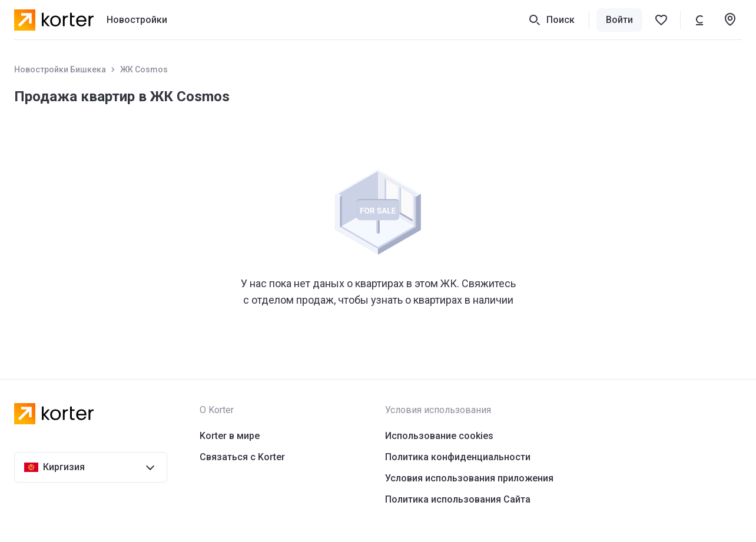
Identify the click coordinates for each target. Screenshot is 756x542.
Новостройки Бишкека (60, 69)
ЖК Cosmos (144, 69)
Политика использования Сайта (458, 499)
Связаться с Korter (242, 457)
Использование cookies (439, 436)
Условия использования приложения (469, 478)
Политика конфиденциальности (458, 457)
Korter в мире (230, 436)
